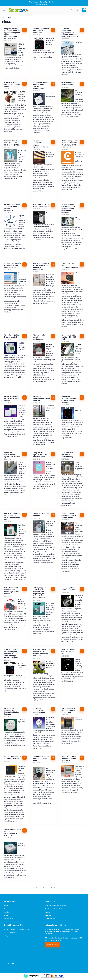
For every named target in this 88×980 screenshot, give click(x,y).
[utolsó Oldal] (54, 887)
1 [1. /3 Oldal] (40, 887)
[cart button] (84, 10)
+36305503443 (12, 933)
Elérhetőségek (50, 919)
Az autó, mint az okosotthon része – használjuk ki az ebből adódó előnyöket (69, 208)
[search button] (72, 10)
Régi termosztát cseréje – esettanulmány (39, 337)
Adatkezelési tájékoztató (54, 909)
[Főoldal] (3, 18)
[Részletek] (24, 30)
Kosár (6, 915)
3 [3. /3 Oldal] (47, 887)
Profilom (7, 912)
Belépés (7, 906)
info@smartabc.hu (11, 936)
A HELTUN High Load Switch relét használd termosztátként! (13, 85)
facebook (5, 963)
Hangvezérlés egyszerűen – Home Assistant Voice (41, 455)
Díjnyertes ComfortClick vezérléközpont (39, 710)
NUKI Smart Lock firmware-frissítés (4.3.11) (68, 652)
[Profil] (77, 10)
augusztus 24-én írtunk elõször (22, 775)
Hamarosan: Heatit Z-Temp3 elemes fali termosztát (70, 758)
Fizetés (48, 912)
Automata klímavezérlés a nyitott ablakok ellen (12, 455)
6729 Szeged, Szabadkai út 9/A (18, 929)
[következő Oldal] (51, 887)
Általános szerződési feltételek (56, 906)
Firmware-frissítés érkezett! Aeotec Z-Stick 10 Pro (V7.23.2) (13, 143)
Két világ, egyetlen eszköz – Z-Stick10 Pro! (69, 337)
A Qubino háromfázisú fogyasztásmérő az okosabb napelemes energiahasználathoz (70, 33)
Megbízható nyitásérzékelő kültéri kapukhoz (41, 398)
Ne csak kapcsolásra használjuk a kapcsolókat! (41, 31)
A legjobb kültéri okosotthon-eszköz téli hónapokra (69, 516)
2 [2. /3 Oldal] (44, 887)
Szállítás (48, 915)
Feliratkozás (51, 945)
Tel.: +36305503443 (42, 4)
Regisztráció (8, 909)
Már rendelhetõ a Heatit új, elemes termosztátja (68, 710)
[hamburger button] (4, 10)
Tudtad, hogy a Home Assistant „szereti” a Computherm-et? (13, 265)
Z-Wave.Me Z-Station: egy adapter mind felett (41, 758)
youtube (13, 963)
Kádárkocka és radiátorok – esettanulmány (67, 455)
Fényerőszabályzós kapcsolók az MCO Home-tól (12, 398)
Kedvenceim (8, 919)
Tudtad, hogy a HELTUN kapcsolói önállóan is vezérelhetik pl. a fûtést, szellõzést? (12, 654)
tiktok (9, 963)
